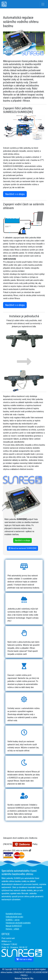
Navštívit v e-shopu (15, 194)
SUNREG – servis (13, 920)
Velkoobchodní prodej (14, 917)
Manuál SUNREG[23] (14, 926)
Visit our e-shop (24, 959)
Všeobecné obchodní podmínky (18, 923)
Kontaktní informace (14, 914)
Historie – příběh (12, 929)
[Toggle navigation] (43, 4)
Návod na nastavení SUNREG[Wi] (22, 548)
